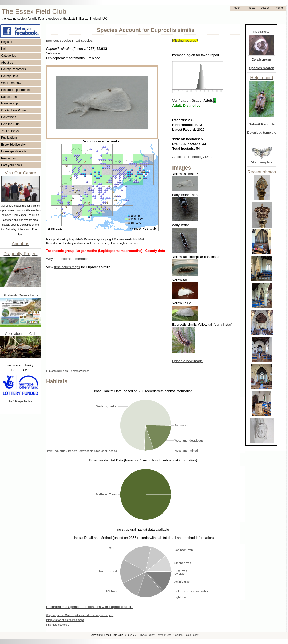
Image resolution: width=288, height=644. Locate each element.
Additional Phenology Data (192, 157)
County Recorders (13, 69)
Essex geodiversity (14, 151)
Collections (9, 117)
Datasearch (9, 97)
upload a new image (187, 361)
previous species (59, 40)
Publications (9, 138)
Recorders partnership (16, 90)
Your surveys (10, 131)
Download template (262, 132)
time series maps (67, 267)
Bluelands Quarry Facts (20, 295)
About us (7, 63)
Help (4, 49)
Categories (8, 56)
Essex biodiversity (13, 145)
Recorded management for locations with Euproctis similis (90, 607)
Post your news (11, 165)
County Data (10, 76)
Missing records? (185, 40)
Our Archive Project (14, 110)
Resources (8, 158)
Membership (9, 103)
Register (7, 42)
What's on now (11, 83)
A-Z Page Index (21, 401)
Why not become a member (67, 259)
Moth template (262, 162)
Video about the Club (20, 334)
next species (83, 40)
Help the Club (10, 124)
